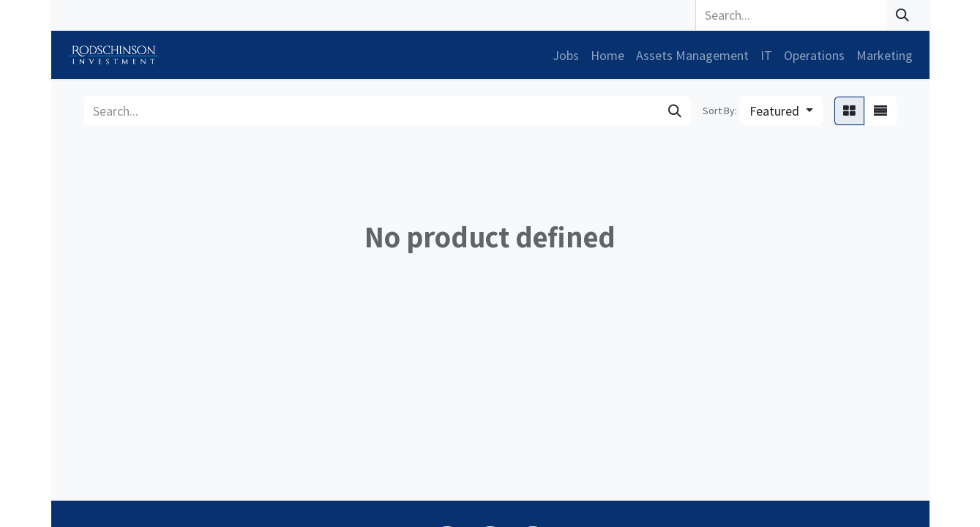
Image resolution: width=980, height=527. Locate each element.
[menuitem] (566, 55)
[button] (781, 111)
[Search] (902, 15)
